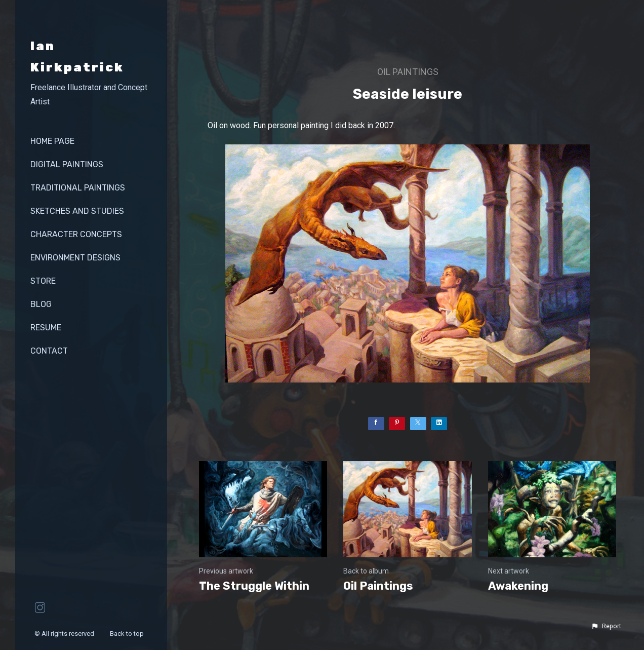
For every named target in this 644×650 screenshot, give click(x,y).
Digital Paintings (67, 164)
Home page (52, 141)
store (43, 281)
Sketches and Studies (77, 211)
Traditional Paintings (78, 188)
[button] (606, 626)
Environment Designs (75, 258)
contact (49, 351)
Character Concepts (76, 234)
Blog (41, 304)
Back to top (128, 634)
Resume (46, 328)
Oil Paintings (408, 72)
